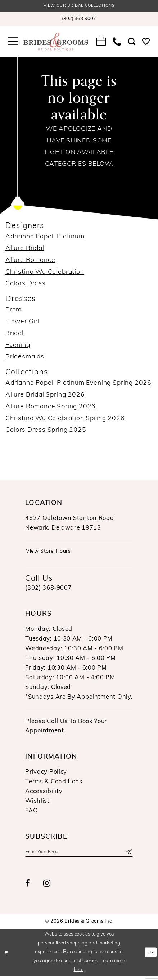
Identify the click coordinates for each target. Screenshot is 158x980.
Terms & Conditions (54, 784)
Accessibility (44, 794)
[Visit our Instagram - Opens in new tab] (47, 888)
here (79, 974)
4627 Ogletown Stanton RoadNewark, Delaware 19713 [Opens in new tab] (69, 524)
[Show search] (132, 43)
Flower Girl (22, 323)
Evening (18, 346)
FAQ (31, 813)
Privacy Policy (46, 775)
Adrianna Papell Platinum (45, 238)
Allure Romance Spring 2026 (51, 408)
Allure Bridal (25, 250)
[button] (13, 43)
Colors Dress (26, 285)
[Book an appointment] (101, 43)
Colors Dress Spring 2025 (46, 432)
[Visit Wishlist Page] (146, 43)
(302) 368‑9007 (48, 591)
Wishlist (37, 804)
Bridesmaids (25, 358)
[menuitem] (79, 20)
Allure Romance (30, 261)
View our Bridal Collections (79, 7)
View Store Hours (51, 554)
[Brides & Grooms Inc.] (56, 43)
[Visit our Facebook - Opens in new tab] (28, 888)
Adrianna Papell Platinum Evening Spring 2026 (78, 384)
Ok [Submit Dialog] (150, 956)
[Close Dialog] (7, 956)
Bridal (15, 335)
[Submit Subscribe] (128, 855)
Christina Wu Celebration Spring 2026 (65, 420)
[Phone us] (117, 43)
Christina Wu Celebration (45, 273)
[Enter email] (79, 855)
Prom (13, 311)
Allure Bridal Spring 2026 (45, 396)
